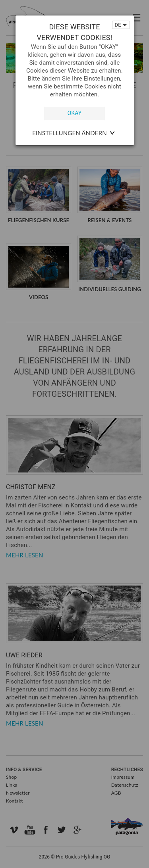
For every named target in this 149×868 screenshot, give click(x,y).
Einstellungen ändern (70, 133)
